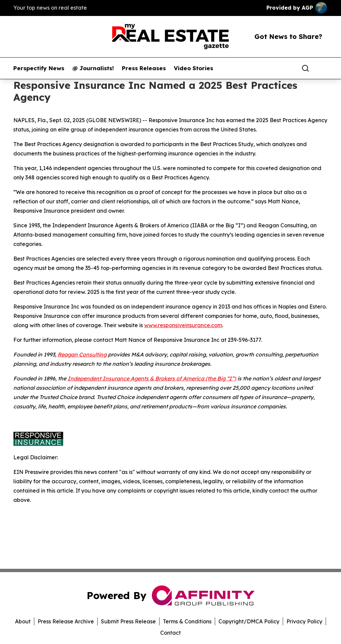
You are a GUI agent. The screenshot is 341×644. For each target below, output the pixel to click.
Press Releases (144, 68)
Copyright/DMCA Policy (249, 621)
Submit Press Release (128, 621)
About (23, 621)
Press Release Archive (66, 621)
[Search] (305, 68)
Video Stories (193, 68)
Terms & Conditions (187, 621)
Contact (170, 633)
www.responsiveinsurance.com (183, 325)
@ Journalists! (93, 68)
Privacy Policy (304, 621)
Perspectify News (39, 68)
